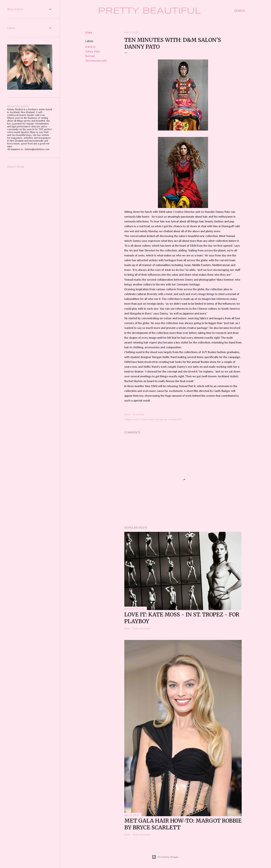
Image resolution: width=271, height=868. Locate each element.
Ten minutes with (96, 61)
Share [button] (89, 33)
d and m (90, 47)
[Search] (240, 11)
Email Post (138, 414)
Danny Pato (93, 51)
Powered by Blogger (165, 857)
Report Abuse (16, 167)
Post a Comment (142, 628)
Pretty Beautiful (149, 11)
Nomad (90, 56)
